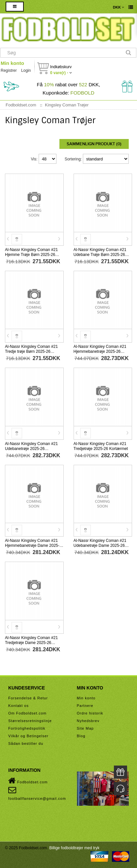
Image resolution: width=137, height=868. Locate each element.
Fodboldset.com (28, 781)
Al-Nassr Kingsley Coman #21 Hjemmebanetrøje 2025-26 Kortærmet (100, 351)
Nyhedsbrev (88, 721)
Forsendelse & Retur (28, 698)
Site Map (85, 728)
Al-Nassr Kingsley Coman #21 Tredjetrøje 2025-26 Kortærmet (101, 446)
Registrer (9, 70)
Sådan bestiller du (26, 743)
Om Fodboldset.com (27, 713)
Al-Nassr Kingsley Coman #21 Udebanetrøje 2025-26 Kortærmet (31, 449)
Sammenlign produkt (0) (94, 144)
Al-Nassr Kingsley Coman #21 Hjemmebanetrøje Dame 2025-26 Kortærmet (32, 546)
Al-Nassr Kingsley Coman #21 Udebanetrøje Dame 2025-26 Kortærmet (100, 546)
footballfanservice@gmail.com (37, 793)
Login (26, 70)
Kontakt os (18, 706)
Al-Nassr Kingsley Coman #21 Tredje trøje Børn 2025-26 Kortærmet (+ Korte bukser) (31, 351)
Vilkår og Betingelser (28, 736)
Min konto (12, 63)
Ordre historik (90, 713)
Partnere (85, 706)
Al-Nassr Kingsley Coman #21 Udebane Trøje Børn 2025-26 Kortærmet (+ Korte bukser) (100, 255)
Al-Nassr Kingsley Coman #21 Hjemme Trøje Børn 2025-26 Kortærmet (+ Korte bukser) (31, 255)
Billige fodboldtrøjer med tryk (74, 848)
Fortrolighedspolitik (27, 728)
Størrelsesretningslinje (30, 721)
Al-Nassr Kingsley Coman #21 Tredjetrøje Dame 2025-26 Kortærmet (31, 643)
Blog (81, 736)
